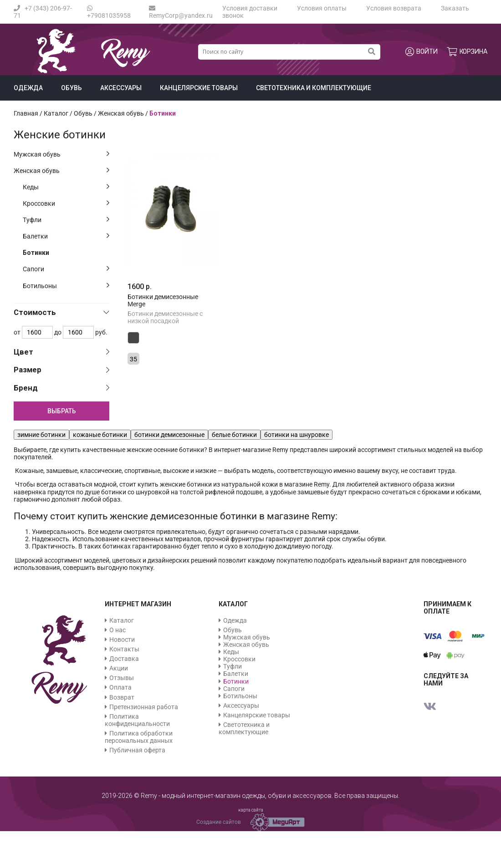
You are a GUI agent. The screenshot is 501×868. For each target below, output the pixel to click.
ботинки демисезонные (169, 435)
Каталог (56, 113)
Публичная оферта (137, 750)
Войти (422, 52)
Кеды (31, 187)
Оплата (120, 687)
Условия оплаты (322, 8)
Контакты (124, 649)
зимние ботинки (41, 435)
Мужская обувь (37, 154)
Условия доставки (250, 8)
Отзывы (122, 678)
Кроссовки (39, 203)
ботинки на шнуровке (297, 435)
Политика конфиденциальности (137, 720)
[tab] (61, 312)
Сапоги (33, 269)
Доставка (124, 659)
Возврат (122, 697)
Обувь (72, 88)
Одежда (28, 88)
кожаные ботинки (100, 435)
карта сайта (251, 810)
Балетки (35, 236)
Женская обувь (37, 171)
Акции (119, 668)
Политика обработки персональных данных (139, 737)
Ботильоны (40, 286)
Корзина (467, 52)
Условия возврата (394, 8)
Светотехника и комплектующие (314, 88)
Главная (26, 113)
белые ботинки (234, 435)
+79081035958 (109, 12)
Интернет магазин (138, 604)
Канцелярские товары (199, 88)
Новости (122, 640)
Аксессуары (121, 88)
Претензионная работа (144, 707)
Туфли (32, 220)
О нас (118, 630)
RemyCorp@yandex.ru (181, 12)
